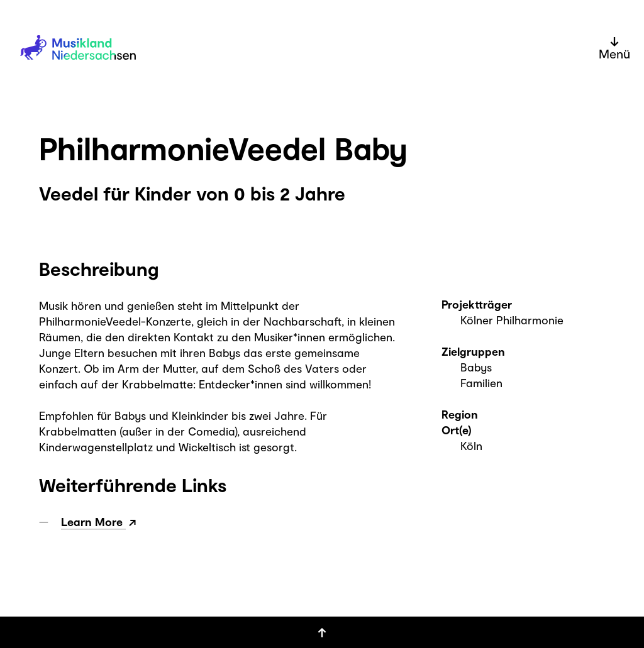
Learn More (93, 522)
